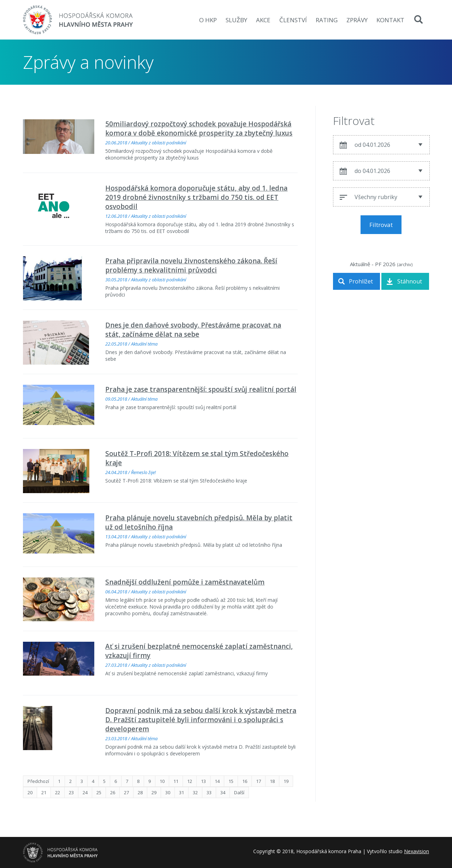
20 (30, 792)
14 (217, 781)
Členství (293, 20)
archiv (405, 264)
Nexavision (417, 851)
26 (113, 792)
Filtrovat (381, 225)
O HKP (208, 20)
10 (162, 781)
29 (154, 792)
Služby (236, 20)
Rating (327, 20)
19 (286, 781)
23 (71, 792)
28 (140, 792)
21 (44, 792)
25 (99, 792)
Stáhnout (410, 281)
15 (231, 781)
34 (223, 792)
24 (85, 792)
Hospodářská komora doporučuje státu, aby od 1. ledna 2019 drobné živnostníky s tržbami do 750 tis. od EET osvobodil (196, 197)
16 (245, 781)
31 (182, 792)
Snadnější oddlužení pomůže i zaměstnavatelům (185, 582)
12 (190, 781)
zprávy (357, 20)
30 (168, 792)
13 (203, 781)
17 (258, 781)
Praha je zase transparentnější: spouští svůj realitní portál (201, 389)
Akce (263, 20)
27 (126, 792)
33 (209, 792)
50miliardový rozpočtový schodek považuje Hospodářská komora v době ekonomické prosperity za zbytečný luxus (199, 128)
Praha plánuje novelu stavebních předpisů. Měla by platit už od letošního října (199, 522)
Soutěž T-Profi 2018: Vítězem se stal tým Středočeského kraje (197, 458)
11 (176, 781)
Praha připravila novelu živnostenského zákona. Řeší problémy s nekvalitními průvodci (191, 265)
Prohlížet (361, 281)
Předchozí (38, 781)
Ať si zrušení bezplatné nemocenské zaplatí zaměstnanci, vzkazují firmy (199, 651)
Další (239, 792)
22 (58, 792)
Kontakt (390, 20)
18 (272, 781)
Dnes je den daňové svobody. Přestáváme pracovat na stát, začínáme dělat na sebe (193, 330)
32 (195, 792)
